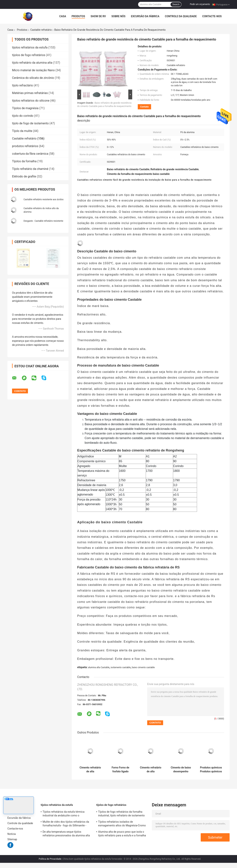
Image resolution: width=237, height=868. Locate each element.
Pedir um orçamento (200, 4)
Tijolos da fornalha (24, 161)
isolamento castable (121, 667)
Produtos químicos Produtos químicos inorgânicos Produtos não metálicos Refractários (211, 770)
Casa (63, 16)
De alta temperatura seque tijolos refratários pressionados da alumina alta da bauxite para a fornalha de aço (66, 834)
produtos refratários (25, 146)
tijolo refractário (22, 85)
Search (176, 4)
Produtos (78, 16)
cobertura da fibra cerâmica (30, 154)
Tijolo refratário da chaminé (30, 169)
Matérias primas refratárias (30, 93)
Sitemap (12, 839)
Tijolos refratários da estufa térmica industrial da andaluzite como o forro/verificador (64, 814)
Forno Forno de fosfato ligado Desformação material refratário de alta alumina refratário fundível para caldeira (120, 770)
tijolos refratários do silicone (31, 101)
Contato (144, 107)
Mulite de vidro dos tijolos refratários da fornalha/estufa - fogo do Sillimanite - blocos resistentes (66, 824)
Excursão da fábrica (145, 16)
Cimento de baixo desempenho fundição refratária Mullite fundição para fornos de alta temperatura (181, 770)
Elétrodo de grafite (24, 176)
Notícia (12, 834)
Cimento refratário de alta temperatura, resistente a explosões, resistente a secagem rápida (151, 770)
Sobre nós (118, 16)
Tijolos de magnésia (25, 108)
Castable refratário (41, 30)
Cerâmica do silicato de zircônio (33, 78)
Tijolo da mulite (22, 131)
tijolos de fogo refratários (29, 55)
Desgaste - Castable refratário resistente (43, 221)
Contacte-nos (212, 16)
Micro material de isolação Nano (33, 70)
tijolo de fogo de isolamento (30, 123)
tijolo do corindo (23, 116)
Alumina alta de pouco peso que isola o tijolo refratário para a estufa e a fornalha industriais (122, 834)
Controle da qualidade (181, 16)
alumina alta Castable (99, 667)
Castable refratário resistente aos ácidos (44, 199)
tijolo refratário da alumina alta (32, 63)
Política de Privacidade (50, 859)
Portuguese (223, 4)
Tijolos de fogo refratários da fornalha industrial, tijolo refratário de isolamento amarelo (121, 814)
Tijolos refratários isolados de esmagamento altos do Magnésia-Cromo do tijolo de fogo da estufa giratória (122, 824)
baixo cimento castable (143, 667)
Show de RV (98, 16)
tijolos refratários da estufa (30, 47)
